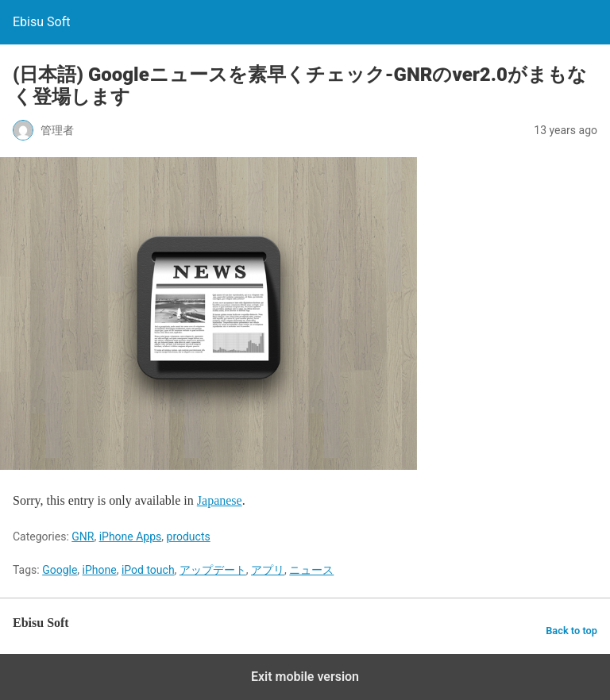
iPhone (100, 570)
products (189, 537)
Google (60, 570)
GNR (83, 537)
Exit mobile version (305, 677)
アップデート (213, 570)
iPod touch (148, 570)
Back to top (571, 631)
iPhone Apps (131, 537)
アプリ (268, 570)
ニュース (311, 570)
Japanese (220, 500)
